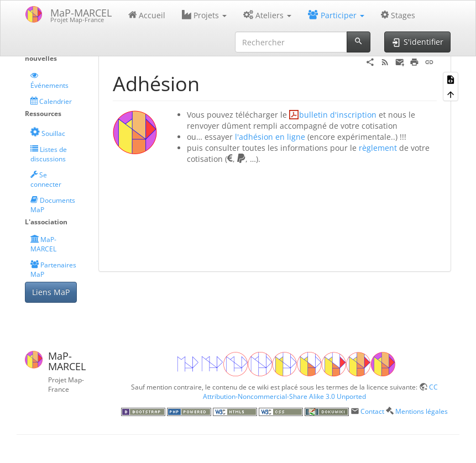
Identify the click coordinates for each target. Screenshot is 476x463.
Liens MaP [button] (51, 292)
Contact (372, 411)
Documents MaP (53, 205)
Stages (398, 15)
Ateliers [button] (267, 15)
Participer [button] (336, 15)
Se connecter (46, 179)
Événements (49, 80)
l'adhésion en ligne (270, 137)
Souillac (47, 132)
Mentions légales (422, 411)
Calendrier (51, 101)
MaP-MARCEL (43, 244)
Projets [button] (204, 15)
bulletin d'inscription (338, 115)
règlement (378, 148)
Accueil (147, 15)
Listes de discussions (49, 154)
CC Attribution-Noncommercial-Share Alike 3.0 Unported (320, 391)
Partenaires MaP (53, 269)
